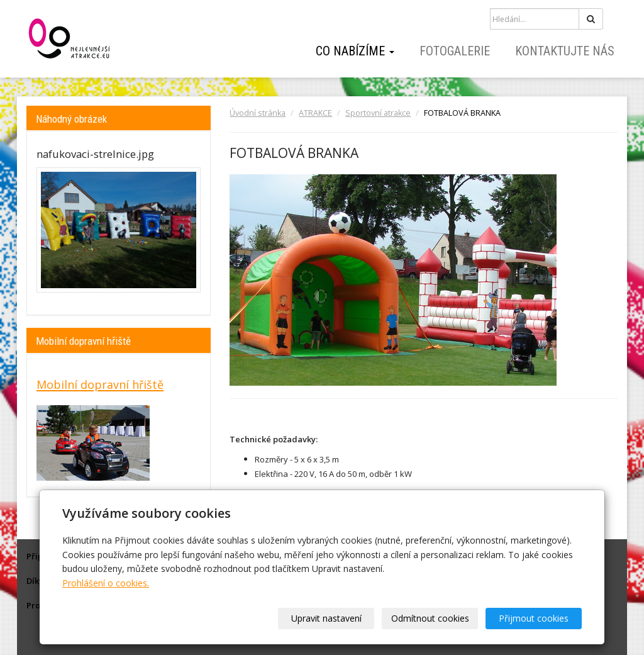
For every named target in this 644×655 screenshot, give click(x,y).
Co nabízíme (355, 51)
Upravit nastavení (326, 618)
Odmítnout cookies (430, 618)
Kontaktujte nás (565, 51)
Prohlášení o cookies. (106, 583)
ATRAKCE (315, 113)
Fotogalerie (455, 51)
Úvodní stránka (258, 113)
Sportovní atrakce (378, 113)
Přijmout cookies (534, 618)
